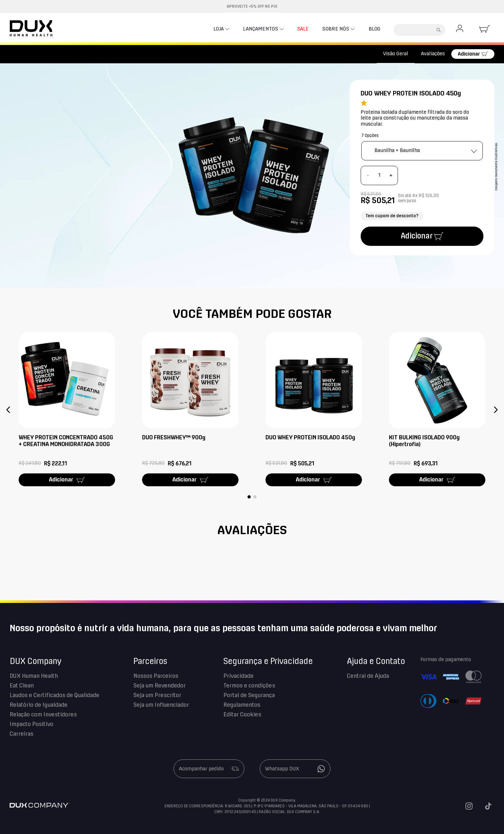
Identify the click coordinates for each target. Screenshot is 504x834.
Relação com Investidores (43, 715)
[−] (368, 175)
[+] (391, 175)
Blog (372, 29)
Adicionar (469, 54)
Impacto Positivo (32, 724)
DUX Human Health (34, 676)
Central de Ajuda (368, 676)
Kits (35, 54)
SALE (289, 29)
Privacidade (239, 676)
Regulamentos (242, 705)
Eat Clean (22, 686)
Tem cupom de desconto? (392, 216)
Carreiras (22, 734)
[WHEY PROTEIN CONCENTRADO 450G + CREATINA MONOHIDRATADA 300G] (67, 410)
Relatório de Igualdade (39, 705)
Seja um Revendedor (160, 686)
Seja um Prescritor (157, 695)
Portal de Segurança (249, 695)
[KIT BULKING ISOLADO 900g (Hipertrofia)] (437, 410)
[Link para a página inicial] (18, 54)
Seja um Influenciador (161, 705)
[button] (8, 410)
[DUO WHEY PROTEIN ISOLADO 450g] (314, 410)
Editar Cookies (242, 715)
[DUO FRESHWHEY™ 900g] (190, 410)
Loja (197, 29)
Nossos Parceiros (156, 676)
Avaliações (433, 54)
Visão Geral (396, 54)
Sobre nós (330, 29)
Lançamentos (244, 29)
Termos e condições (249, 686)
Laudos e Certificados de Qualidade (54, 695)
